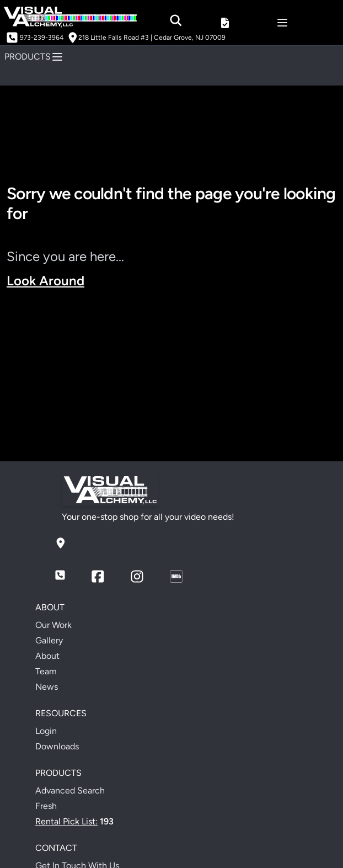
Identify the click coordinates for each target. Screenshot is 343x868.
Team (46, 671)
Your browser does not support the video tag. (171, 376)
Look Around (45, 281)
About (47, 656)
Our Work (53, 625)
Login (46, 731)
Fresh (46, 806)
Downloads (57, 746)
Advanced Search (70, 790)
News (47, 687)
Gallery (49, 640)
